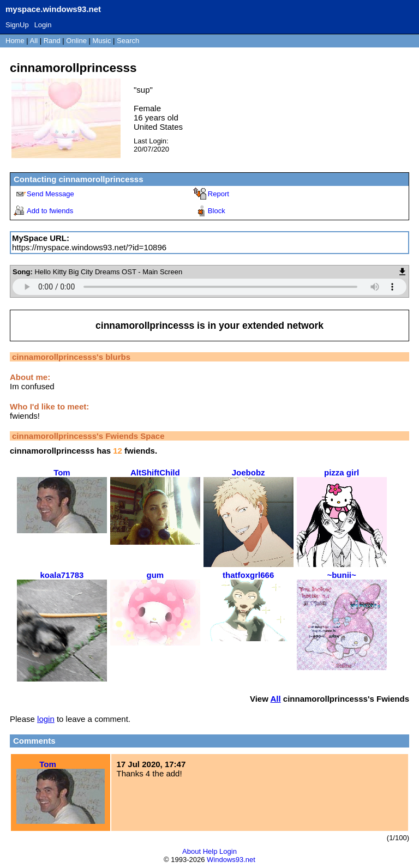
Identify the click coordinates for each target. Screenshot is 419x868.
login (46, 719)
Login (43, 25)
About (191, 851)
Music (102, 41)
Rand (52, 41)
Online (76, 41)
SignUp (17, 25)
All (35, 41)
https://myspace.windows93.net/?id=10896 (89, 247)
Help (210, 851)
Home (15, 41)
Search (128, 41)
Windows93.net (231, 860)
